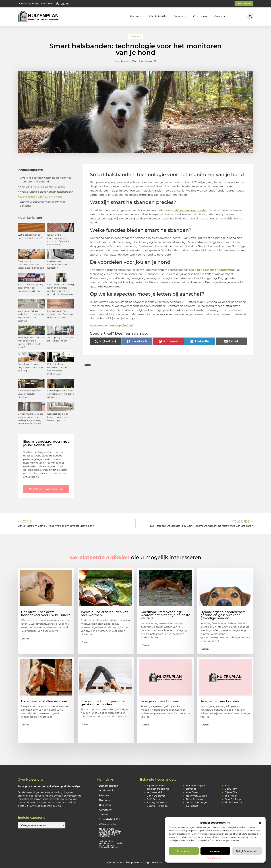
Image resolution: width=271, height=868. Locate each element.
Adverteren (106, 810)
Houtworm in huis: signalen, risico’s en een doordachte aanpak (60, 314)
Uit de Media (158, 16)
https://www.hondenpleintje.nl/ (112, 325)
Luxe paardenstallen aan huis (44, 701)
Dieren (135, 36)
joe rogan (231, 796)
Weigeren (215, 851)
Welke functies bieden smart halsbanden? (46, 192)
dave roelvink (195, 799)
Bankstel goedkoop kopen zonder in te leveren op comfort (58, 417)
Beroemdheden (108, 786)
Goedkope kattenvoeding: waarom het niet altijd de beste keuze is (165, 615)
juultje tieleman (157, 806)
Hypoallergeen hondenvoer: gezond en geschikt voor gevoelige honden (223, 615)
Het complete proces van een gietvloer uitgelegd (29, 394)
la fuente (192, 806)
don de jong (233, 799)
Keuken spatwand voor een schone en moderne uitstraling (61, 394)
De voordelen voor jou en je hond (41, 197)
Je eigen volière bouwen (161, 701)
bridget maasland (158, 789)
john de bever (156, 796)
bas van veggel (195, 786)
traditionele (182, 210)
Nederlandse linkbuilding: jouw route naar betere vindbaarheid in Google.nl (110, 833)
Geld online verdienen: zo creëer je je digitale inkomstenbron (111, 844)
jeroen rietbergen (197, 802)
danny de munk (157, 802)
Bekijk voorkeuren (247, 851)
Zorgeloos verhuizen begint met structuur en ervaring (31, 367)
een (203, 270)
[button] (260, 823)
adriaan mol (155, 792)
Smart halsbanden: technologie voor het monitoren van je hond (45, 180)
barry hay (231, 789)
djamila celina (156, 786)
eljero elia (231, 792)
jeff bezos (153, 799)
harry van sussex (196, 796)
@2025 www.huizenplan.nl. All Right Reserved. (135, 862)
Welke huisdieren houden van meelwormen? (105, 613)
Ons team (200, 16)
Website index (108, 824)
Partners (136, 16)
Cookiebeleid (214, 858)
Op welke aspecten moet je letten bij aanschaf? (43, 204)
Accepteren (184, 851)
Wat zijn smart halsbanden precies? (43, 187)
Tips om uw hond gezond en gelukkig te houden (104, 703)
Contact (220, 16)
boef (228, 786)
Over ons (180, 16)
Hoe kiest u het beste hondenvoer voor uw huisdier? (45, 613)
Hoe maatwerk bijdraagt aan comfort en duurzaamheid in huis (31, 288)
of (225, 270)
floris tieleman (234, 802)
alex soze (192, 792)
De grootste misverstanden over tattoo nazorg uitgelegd (31, 265)
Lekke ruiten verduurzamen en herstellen (57, 265)
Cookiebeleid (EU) (110, 819)
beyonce (191, 789)
